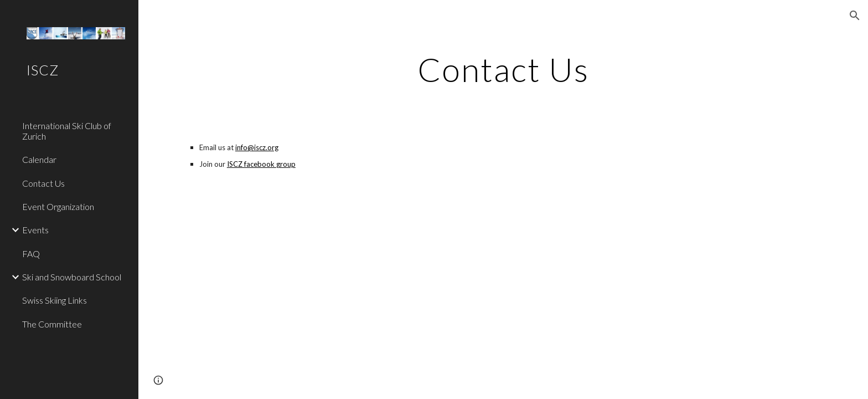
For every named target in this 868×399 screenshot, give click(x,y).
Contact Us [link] (43, 183)
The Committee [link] (52, 324)
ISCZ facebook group (261, 164)
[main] (503, 69)
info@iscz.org (257, 147)
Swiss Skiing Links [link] (55, 300)
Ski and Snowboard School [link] (72, 277)
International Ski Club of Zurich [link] (67, 131)
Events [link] (35, 230)
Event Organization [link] (58, 206)
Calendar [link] (39, 159)
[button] (855, 16)
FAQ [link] (31, 254)
